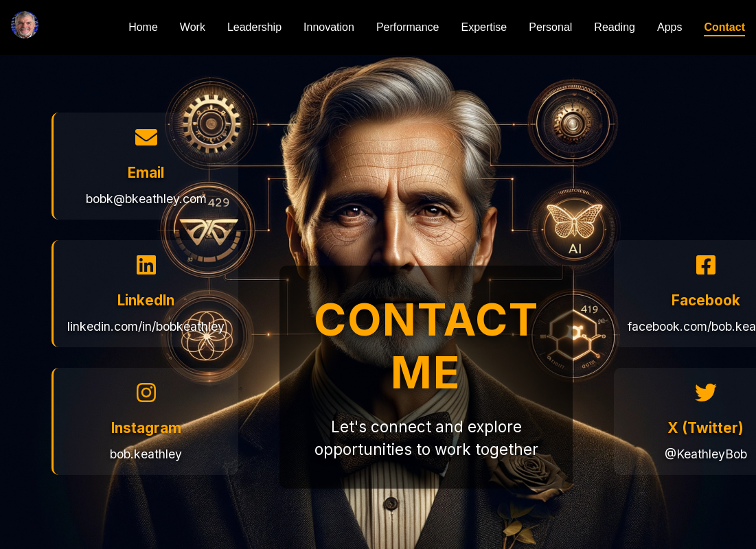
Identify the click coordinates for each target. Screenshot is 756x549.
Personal (550, 27)
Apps (669, 27)
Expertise (484, 27)
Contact (724, 27)
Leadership (254, 27)
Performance (408, 27)
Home (143, 27)
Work (193, 27)
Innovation (329, 27)
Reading (615, 27)
